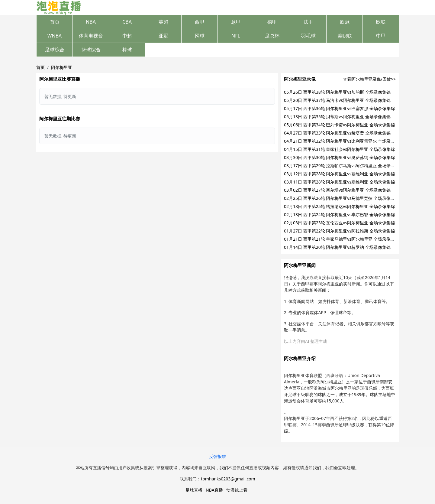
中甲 (381, 36)
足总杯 (272, 36)
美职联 (345, 36)
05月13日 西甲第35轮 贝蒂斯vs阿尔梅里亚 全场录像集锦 (337, 117)
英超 (163, 22)
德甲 (272, 22)
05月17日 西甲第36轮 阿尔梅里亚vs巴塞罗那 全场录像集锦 (339, 108)
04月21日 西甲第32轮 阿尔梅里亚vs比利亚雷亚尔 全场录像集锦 (344, 141)
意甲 (236, 22)
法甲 (308, 22)
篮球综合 (91, 50)
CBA (127, 22)
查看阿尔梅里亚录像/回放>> (369, 79)
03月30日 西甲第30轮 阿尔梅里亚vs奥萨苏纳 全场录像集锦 (339, 157)
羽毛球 (308, 36)
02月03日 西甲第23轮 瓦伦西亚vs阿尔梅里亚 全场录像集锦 (339, 223)
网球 (200, 36)
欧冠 (345, 22)
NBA (91, 22)
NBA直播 (214, 490)
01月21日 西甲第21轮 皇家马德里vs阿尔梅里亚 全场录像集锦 (342, 239)
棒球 (127, 50)
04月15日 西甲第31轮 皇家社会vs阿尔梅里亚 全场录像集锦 (339, 149)
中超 (127, 36)
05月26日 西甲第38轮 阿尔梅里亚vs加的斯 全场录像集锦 (337, 92)
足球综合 (55, 50)
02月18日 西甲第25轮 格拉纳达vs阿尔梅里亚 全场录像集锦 (339, 206)
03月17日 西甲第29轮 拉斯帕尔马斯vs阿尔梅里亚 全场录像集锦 (344, 166)
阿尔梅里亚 (62, 67)
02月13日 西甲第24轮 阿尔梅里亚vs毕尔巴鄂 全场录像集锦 (339, 215)
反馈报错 (217, 456)
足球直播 (194, 490)
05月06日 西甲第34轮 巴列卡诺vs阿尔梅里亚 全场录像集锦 (339, 125)
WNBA (55, 36)
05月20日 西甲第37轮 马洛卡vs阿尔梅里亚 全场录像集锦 (337, 100)
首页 (55, 22)
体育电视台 (91, 36)
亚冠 (163, 36)
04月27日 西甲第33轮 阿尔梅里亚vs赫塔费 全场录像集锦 (337, 133)
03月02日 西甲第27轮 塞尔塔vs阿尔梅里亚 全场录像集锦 (337, 190)
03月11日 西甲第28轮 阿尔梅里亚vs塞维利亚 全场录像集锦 (339, 182)
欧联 (381, 22)
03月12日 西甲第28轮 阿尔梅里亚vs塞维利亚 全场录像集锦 (339, 174)
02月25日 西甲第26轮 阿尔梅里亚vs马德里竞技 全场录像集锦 (342, 198)
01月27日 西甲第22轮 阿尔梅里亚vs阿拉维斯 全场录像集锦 (339, 231)
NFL (236, 36)
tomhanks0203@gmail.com (228, 479)
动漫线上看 (237, 490)
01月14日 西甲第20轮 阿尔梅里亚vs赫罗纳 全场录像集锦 (337, 247)
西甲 (200, 22)
